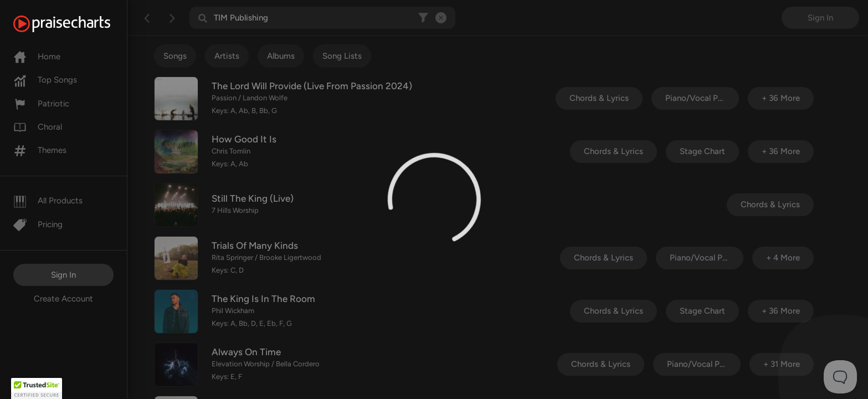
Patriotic (41, 104)
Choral (38, 127)
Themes (40, 150)
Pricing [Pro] (38, 224)
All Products (48, 201)
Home (37, 57)
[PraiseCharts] (76, 24)
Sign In (63, 275)
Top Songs (45, 80)
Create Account (63, 299)
